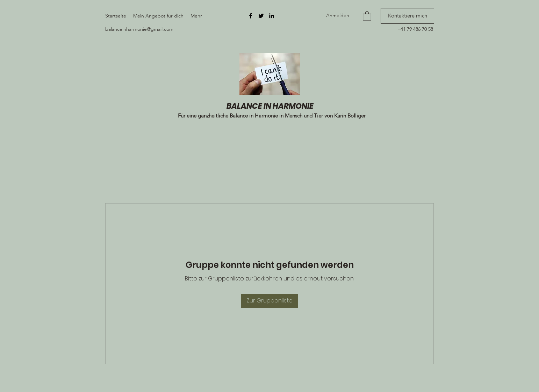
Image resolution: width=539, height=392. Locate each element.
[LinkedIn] (272, 16)
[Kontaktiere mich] (407, 16)
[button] (367, 16)
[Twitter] (261, 16)
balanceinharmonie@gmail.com (139, 29)
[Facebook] (251, 16)
